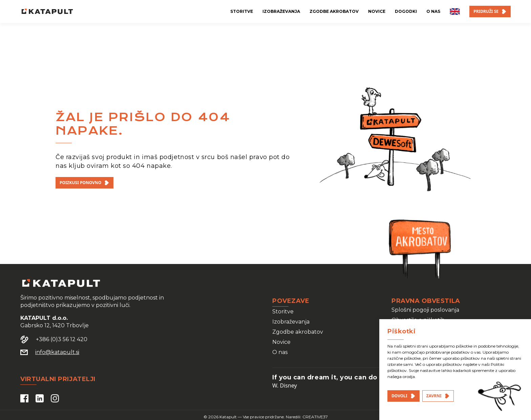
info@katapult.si (57, 352)
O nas (280, 352)
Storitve (283, 312)
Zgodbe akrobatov (298, 332)
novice (377, 11)
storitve (242, 11)
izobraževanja (281, 11)
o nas (433, 11)
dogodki (406, 11)
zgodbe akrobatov (334, 11)
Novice (281, 342)
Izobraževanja (291, 322)
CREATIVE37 (315, 417)
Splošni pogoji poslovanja (425, 310)
